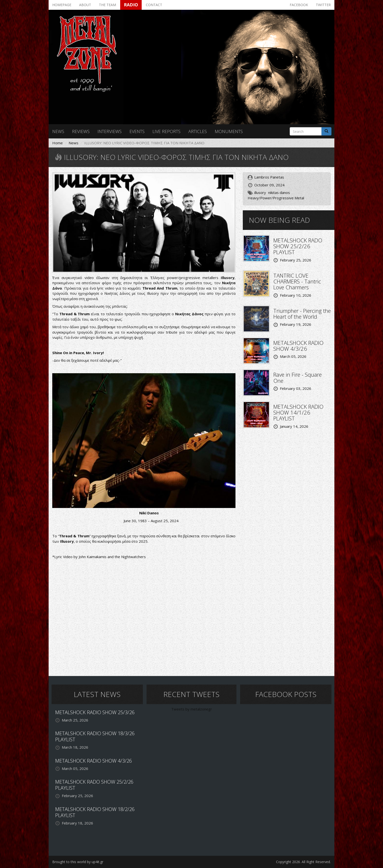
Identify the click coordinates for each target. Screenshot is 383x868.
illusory (260, 192)
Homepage (62, 5)
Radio (131, 5)
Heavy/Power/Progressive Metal (276, 198)
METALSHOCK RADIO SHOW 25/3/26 (95, 712)
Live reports (166, 131)
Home (58, 143)
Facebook (299, 5)
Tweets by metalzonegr (192, 709)
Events (137, 131)
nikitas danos (279, 192)
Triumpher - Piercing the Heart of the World (302, 314)
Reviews (81, 131)
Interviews (110, 131)
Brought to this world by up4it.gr (78, 862)
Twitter (323, 5)
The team (107, 5)
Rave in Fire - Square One (298, 377)
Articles (198, 131)
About (85, 5)
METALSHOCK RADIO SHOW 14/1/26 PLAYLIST (298, 412)
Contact (154, 5)
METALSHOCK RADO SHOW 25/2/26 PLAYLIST (298, 246)
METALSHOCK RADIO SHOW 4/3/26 (298, 346)
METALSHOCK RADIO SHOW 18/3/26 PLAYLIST (95, 736)
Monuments (229, 131)
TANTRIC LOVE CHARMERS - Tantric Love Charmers (297, 281)
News (58, 131)
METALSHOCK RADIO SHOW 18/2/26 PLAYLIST (95, 812)
